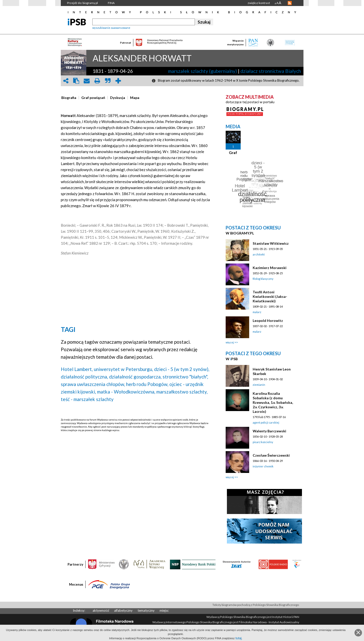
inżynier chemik (263, 466)
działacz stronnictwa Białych (271, 71)
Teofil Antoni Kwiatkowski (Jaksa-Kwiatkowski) (270, 296)
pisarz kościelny (263, 442)
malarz (257, 312)
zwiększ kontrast (259, 3)
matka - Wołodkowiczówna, (126, 392)
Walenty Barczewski (269, 431)
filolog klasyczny (263, 279)
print (97, 81)
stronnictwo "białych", (185, 377)
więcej (230, 342)
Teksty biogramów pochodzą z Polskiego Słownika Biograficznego (256, 605)
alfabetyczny (123, 610)
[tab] (70, 98)
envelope (87, 81)
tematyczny (146, 610)
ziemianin (259, 385)
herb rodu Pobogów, (147, 384)
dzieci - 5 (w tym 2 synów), (182, 369)
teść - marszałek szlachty (87, 399)
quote (108, 81)
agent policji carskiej (266, 422)
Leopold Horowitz (268, 321)
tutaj (239, 638)
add (118, 81)
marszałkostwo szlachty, (182, 392)
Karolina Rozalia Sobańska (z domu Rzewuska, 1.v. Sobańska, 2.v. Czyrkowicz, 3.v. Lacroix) (273, 402)
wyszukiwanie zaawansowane (111, 28)
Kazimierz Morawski (270, 268)
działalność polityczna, (84, 377)
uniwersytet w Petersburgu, (123, 369)
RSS (290, 3)
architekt (259, 254)
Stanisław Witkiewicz (271, 243)
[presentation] (69, 98)
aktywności (101, 610)
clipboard (76, 81)
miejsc (164, 610)
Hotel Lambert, (77, 369)
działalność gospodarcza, (135, 377)
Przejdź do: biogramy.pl (82, 3)
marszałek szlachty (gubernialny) (203, 71)
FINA (111, 3)
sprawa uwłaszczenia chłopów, (93, 384)
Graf (233, 153)
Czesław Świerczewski (271, 455)
